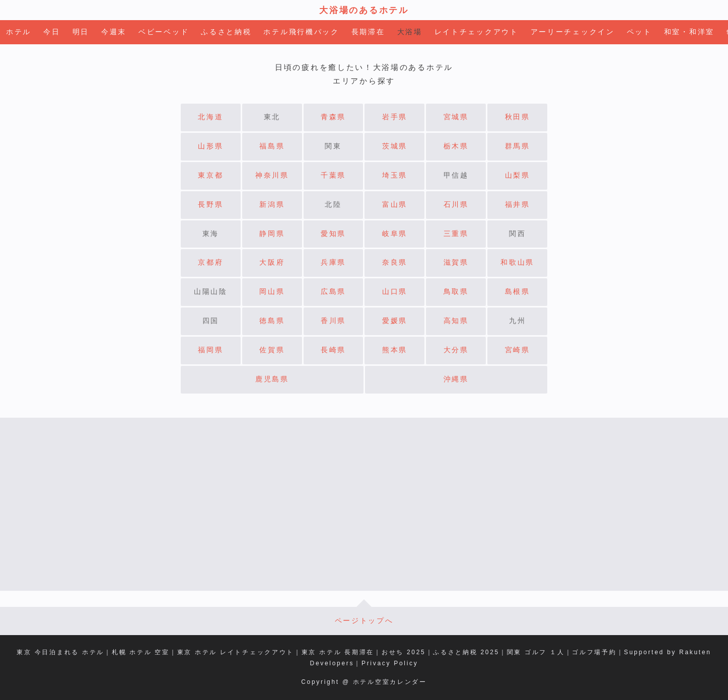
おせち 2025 (404, 652)
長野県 (210, 205)
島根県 (518, 292)
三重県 (456, 234)
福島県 (272, 146)
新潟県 (272, 205)
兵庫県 (333, 262)
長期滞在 (368, 32)
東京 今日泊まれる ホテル (60, 652)
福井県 (518, 205)
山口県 (395, 292)
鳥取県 (456, 292)
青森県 (333, 117)
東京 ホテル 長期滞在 (338, 652)
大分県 (456, 350)
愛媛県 (395, 321)
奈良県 (395, 262)
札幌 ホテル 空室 (141, 652)
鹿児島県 (272, 379)
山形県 (210, 146)
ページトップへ (364, 621)
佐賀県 (272, 350)
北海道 (210, 117)
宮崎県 (518, 350)
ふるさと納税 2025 (466, 652)
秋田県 (518, 117)
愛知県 (333, 234)
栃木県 (456, 146)
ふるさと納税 (226, 32)
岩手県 (395, 117)
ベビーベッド (164, 32)
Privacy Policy (390, 663)
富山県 (395, 205)
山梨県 (518, 175)
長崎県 (333, 350)
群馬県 (518, 146)
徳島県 (272, 321)
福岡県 (210, 350)
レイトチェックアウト (477, 32)
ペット (639, 32)
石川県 (456, 205)
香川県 (333, 321)
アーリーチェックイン (573, 32)
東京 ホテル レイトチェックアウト (236, 652)
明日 (81, 32)
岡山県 (272, 292)
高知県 (456, 321)
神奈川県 (272, 175)
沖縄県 (456, 379)
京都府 (210, 262)
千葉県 (333, 175)
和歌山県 (517, 262)
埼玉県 (395, 175)
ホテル (19, 32)
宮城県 (456, 117)
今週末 (114, 32)
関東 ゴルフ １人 (536, 652)
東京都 (210, 175)
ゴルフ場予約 (594, 652)
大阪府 (272, 262)
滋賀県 (456, 262)
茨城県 (395, 146)
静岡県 (272, 234)
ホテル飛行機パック (301, 32)
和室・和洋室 (689, 32)
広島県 (333, 292)
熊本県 (395, 350)
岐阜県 (395, 234)
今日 (52, 32)
